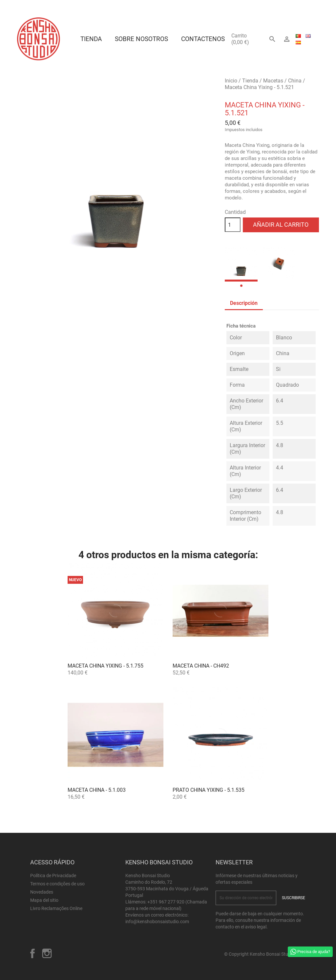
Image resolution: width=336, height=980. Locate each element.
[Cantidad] (233, 225)
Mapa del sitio (44, 900)
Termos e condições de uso (57, 884)
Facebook (32, 953)
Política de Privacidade (53, 876)
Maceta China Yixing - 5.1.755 (105, 666)
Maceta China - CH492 (201, 666)
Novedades (42, 892)
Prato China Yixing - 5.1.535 (209, 790)
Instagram (47, 953)
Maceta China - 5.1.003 (97, 790)
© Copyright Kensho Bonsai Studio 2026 (265, 954)
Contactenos (203, 39)
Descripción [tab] (244, 303)
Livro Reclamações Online (56, 908)
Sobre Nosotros (141, 39)
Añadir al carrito (281, 225)
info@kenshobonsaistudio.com (157, 922)
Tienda (91, 39)
